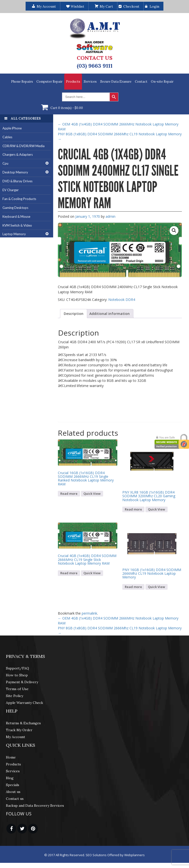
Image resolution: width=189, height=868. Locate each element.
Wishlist (75, 6)
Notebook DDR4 (122, 300)
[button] (174, 231)
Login (154, 6)
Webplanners (134, 855)
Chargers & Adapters (18, 155)
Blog (10, 778)
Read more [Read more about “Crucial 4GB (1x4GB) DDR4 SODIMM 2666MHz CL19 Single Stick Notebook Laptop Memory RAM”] (69, 573)
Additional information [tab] (110, 314)
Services (90, 82)
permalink (89, 613)
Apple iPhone (12, 128)
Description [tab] (74, 314)
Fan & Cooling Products (19, 199)
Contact (141, 82)
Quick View (92, 494)
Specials (13, 785)
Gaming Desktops (15, 208)
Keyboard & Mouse (16, 217)
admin (110, 216)
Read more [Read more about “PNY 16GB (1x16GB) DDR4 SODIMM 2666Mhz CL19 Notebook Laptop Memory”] (133, 587)
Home (11, 757)
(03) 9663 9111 (95, 66)
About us (13, 792)
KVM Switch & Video (17, 225)
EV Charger (11, 190)
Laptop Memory (14, 234)
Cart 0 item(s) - (67, 108)
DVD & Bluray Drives (17, 181)
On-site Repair (162, 82)
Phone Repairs (22, 82)
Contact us (15, 799)
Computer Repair (49, 82)
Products (73, 82)
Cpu (5, 163)
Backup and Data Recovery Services (35, 806)
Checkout (131, 6)
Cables (7, 137)
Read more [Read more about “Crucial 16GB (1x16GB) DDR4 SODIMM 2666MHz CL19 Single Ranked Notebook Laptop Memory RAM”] (69, 494)
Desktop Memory (15, 172)
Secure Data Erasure (116, 82)
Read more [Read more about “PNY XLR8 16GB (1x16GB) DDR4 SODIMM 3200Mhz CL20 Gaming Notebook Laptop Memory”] (133, 509)
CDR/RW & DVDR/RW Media (24, 146)
